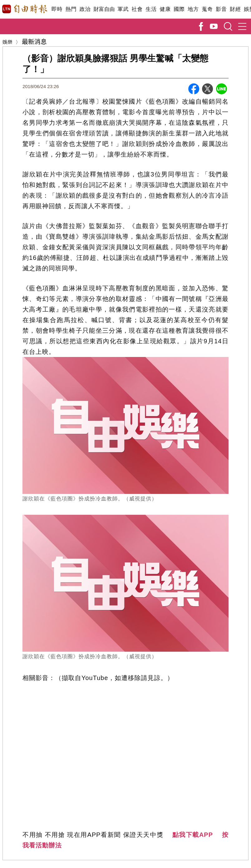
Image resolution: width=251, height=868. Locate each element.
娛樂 (7, 42)
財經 (235, 9)
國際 (179, 9)
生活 (151, 9)
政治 (85, 9)
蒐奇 (207, 9)
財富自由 (104, 9)
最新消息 (34, 41)
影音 (221, 9)
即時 (57, 9)
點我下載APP (193, 835)
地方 (193, 9)
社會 (137, 9)
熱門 (71, 9)
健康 (165, 9)
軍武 (123, 9)
